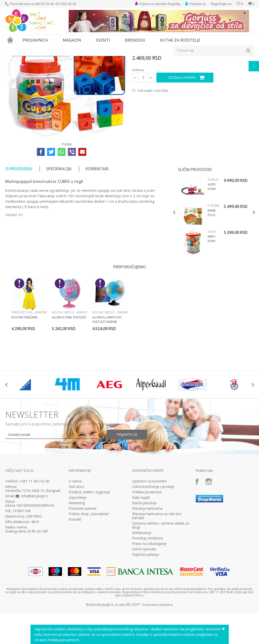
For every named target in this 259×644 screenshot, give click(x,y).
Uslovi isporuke (144, 605)
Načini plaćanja (144, 559)
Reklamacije (142, 589)
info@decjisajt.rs (35, 552)
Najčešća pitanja (145, 611)
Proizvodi (28, 59)
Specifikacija (59, 225)
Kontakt (75, 575)
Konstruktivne (128, 59)
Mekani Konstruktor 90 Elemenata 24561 (212, 295)
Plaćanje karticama (147, 564)
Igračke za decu (49, 59)
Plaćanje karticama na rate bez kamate (157, 572)
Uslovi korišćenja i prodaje (153, 543)
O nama (75, 537)
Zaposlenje (78, 554)
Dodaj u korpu (182, 133)
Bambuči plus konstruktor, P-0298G (212, 269)
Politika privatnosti (147, 548)
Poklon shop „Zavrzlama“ (89, 570)
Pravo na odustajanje (149, 600)
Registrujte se (221, 4)
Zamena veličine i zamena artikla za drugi (161, 581)
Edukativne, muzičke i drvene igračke (89, 59)
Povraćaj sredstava (147, 594)
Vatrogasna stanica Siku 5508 (212, 243)
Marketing (77, 559)
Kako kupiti (141, 554)
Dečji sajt (12, 59)
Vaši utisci (76, 543)
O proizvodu (19, 225)
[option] (214, 273)
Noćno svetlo (63, 368)
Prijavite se (127, 490)
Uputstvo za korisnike (149, 537)
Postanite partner (83, 564)
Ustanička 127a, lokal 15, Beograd (33, 546)
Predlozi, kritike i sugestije (89, 548)
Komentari (97, 225)
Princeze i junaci (23, 368)
